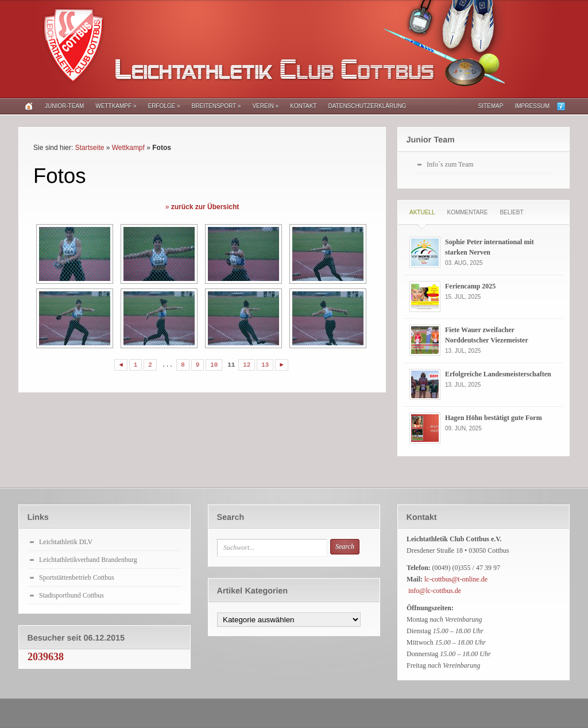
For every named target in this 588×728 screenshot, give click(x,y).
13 (265, 365)
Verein (265, 106)
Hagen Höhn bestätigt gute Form (494, 418)
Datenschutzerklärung (367, 106)
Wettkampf (116, 106)
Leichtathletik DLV (66, 542)
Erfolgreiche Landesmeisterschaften (498, 374)
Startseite (90, 148)
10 (214, 365)
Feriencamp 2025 (470, 286)
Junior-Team (64, 106)
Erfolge (164, 106)
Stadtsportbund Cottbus (71, 595)
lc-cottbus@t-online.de (456, 579)
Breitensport (216, 106)
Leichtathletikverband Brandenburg (88, 560)
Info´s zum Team (450, 164)
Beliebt (511, 212)
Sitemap (491, 106)
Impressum (532, 106)
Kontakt (303, 106)
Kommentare (467, 212)
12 (247, 365)
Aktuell (422, 212)
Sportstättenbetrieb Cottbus (77, 577)
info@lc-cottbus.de (435, 591)
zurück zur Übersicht (205, 207)
